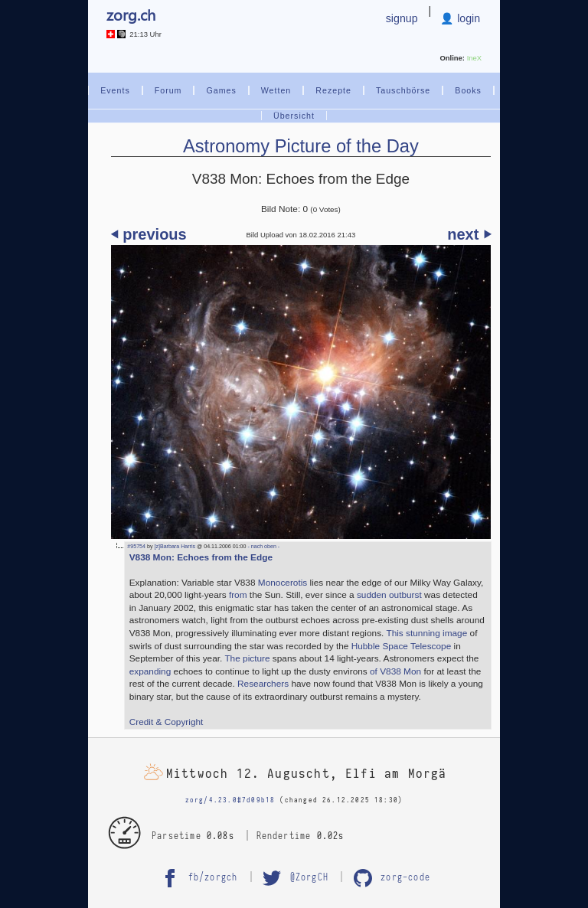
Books (468, 90)
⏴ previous (149, 234)
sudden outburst (389, 595)
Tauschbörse (403, 90)
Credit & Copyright (167, 722)
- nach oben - (263, 547)
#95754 (136, 547)
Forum (168, 90)
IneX (474, 58)
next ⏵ (469, 234)
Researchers (263, 684)
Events (115, 90)
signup (402, 18)
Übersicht (294, 116)
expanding (150, 671)
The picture (247, 658)
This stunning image (426, 633)
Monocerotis (283, 583)
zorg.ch (131, 14)
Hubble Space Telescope (402, 646)
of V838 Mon (395, 671)
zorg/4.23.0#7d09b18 (230, 800)
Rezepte (333, 90)
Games (221, 90)
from (238, 595)
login (467, 18)
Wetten (276, 90)
